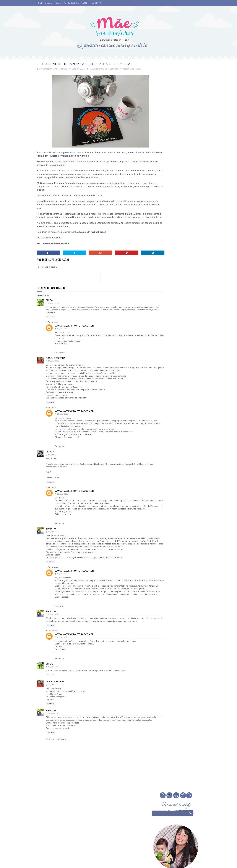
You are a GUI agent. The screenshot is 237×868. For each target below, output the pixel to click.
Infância (177, 370)
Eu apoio (169, 365)
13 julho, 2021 (53, 458)
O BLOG (48, 3)
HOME (40, 3)
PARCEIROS (74, 3)
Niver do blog (160, 380)
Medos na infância (182, 375)
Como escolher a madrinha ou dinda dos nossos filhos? (184, 230)
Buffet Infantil (161, 354)
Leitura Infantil (116, 69)
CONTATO (96, 3)
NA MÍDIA (85, 3)
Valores (173, 391)
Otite (173, 380)
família (169, 396)
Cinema (175, 354)
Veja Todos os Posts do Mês (176, 336)
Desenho (157, 365)
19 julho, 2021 (62, 332)
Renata (50, 455)
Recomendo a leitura (132, 69)
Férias (166, 370)
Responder (50, 321)
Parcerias (183, 380)
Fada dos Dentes (185, 365)
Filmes (156, 370)
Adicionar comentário (56, 759)
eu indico (157, 396)
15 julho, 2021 (53, 538)
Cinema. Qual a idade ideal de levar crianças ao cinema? (184, 189)
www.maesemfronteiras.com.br (74, 330)
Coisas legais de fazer (164, 359)
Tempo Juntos (159, 391)
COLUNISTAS (60, 3)
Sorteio (185, 386)
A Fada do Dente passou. (183, 199)
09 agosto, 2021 (54, 731)
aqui (66, 208)
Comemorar (184, 359)
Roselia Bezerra (56, 362)
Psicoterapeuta (171, 386)
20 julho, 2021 (53, 702)
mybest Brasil (69, 153)
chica (49, 304)
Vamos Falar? (187, 391)
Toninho (51, 535)
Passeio (156, 386)
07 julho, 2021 (53, 307)
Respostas (53, 326)
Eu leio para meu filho (99, 69)
